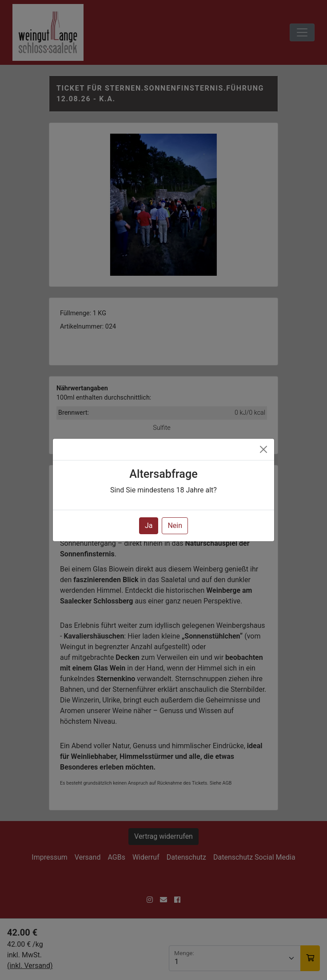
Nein (175, 526)
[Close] (263, 449)
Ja (149, 526)
